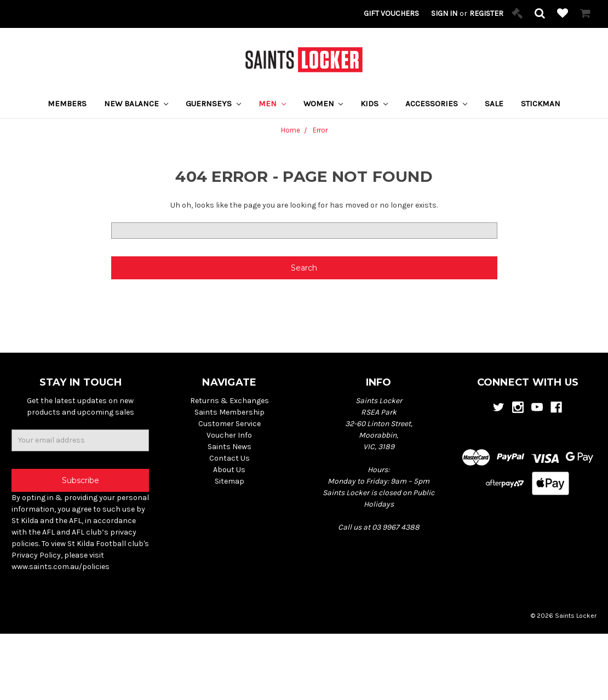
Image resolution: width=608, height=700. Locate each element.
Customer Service (230, 424)
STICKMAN (541, 104)
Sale (494, 104)
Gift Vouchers (391, 13)
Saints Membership (230, 412)
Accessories (436, 104)
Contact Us (230, 458)
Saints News (230, 447)
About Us (229, 470)
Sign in (444, 13)
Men (272, 104)
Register (486, 13)
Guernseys (213, 104)
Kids (374, 104)
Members (67, 104)
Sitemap (230, 481)
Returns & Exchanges (230, 401)
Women (323, 104)
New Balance (136, 104)
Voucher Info (229, 435)
